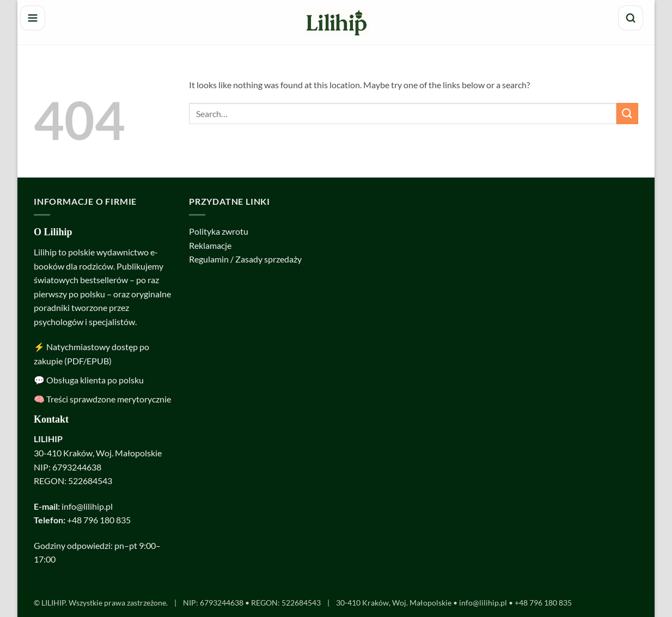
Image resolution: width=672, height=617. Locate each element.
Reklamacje (210, 245)
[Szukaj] (631, 18)
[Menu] (33, 18)
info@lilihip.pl (87, 506)
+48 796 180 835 (99, 520)
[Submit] (627, 114)
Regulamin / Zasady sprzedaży (245, 259)
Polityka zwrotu (219, 231)
